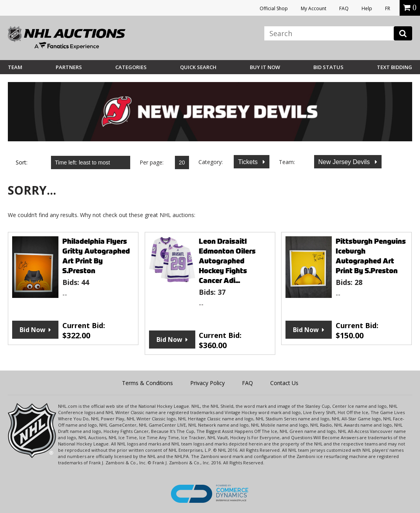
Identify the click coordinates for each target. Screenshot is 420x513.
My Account (314, 8)
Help (367, 8)
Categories (131, 67)
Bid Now (33, 330)
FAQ (344, 8)
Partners (69, 67)
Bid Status (328, 67)
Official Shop (274, 8)
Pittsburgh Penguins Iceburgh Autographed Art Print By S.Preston (371, 256)
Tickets (249, 162)
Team (15, 67)
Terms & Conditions (147, 383)
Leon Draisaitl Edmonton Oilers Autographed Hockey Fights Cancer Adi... (227, 261)
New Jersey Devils (345, 162)
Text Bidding (395, 67)
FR (388, 8)
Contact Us (284, 383)
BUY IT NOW (265, 67)
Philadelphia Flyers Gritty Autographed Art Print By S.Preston (96, 256)
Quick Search (198, 67)
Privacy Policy (207, 383)
